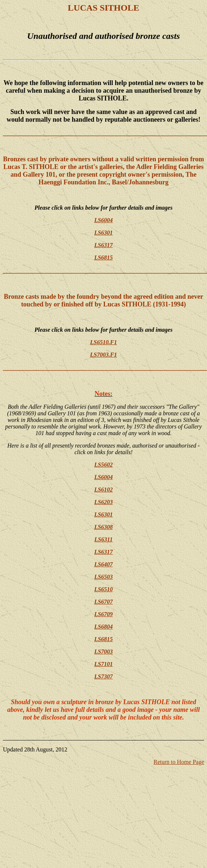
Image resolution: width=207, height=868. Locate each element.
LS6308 (104, 527)
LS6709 (104, 614)
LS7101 (104, 664)
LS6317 (104, 245)
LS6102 (104, 490)
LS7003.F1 (103, 355)
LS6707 (104, 602)
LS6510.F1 (103, 342)
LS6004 (104, 220)
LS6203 (104, 502)
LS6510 (104, 589)
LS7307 (104, 676)
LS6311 (103, 539)
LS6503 (104, 577)
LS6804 (104, 627)
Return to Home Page (179, 762)
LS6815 (104, 258)
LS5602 (104, 465)
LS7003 (104, 652)
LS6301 (104, 233)
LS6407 (104, 564)
